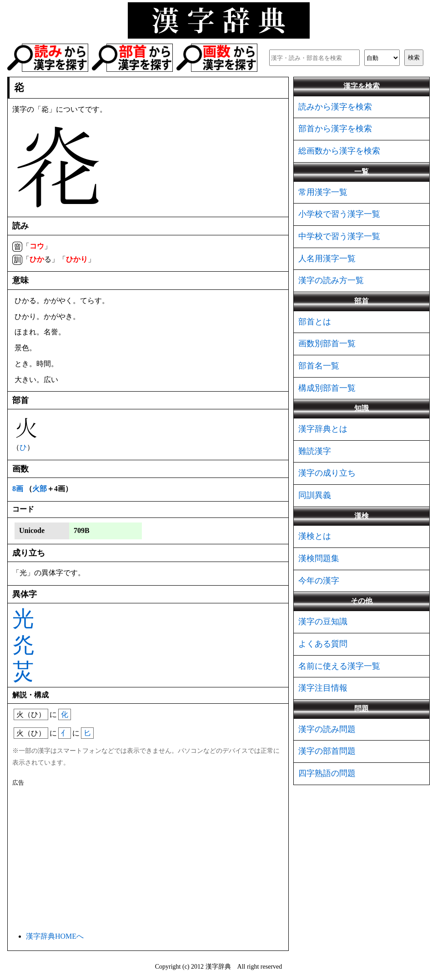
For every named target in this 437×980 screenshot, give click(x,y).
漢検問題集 (319, 558)
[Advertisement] (148, 857)
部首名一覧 (319, 366)
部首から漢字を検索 (335, 129)
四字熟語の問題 (327, 773)
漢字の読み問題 (327, 729)
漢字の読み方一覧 (331, 280)
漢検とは (315, 536)
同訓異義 (315, 495)
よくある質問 (323, 644)
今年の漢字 (319, 581)
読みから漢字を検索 (335, 107)
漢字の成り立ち (327, 473)
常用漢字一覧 (323, 192)
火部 (40, 489)
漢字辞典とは (323, 429)
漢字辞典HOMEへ (55, 936)
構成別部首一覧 (327, 388)
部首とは (315, 322)
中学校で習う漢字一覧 (339, 236)
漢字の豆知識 (323, 622)
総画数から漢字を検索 (339, 151)
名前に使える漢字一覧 (339, 666)
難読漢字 (315, 451)
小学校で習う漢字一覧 (339, 214)
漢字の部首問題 (327, 751)
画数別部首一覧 (327, 343)
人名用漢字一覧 (327, 259)
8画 (18, 489)
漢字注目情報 (323, 688)
